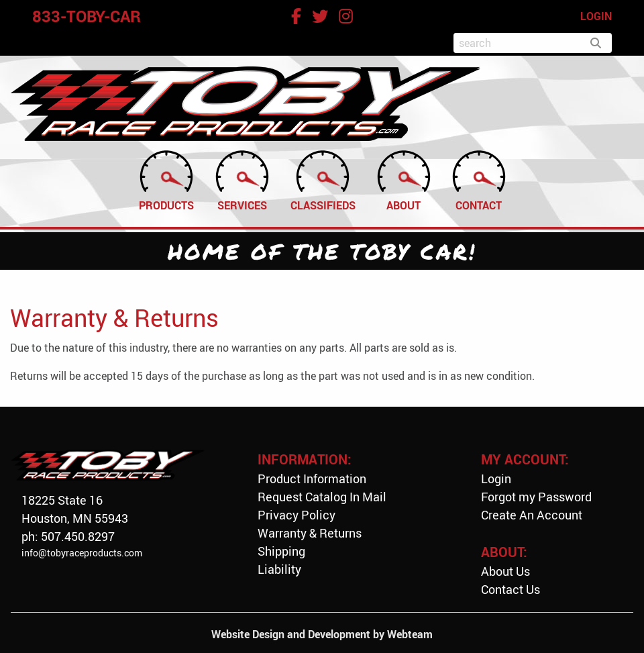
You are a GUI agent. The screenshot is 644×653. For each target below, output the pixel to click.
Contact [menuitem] (479, 180)
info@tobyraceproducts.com (82, 553)
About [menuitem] (404, 180)
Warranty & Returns (310, 533)
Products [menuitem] (166, 180)
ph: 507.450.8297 (68, 536)
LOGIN (596, 16)
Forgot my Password (536, 497)
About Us (505, 571)
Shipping (281, 551)
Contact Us (511, 589)
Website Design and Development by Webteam (322, 634)
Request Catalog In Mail (322, 497)
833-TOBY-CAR (87, 16)
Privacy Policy (297, 515)
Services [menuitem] (242, 180)
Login (496, 479)
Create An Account (532, 515)
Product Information (312, 479)
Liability (279, 569)
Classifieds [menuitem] (323, 180)
